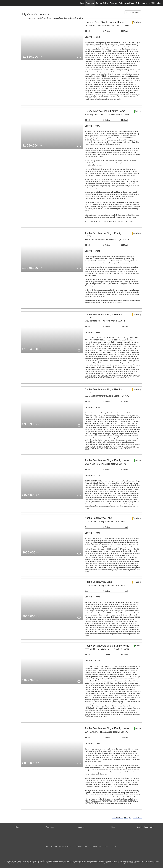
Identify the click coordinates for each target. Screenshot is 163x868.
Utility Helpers (141, 3)
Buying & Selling (102, 3)
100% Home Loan (155, 3)
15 (135, 818)
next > (139, 818)
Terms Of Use (51, 847)
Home (82, 3)
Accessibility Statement (86, 847)
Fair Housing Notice (108, 847)
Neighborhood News (127, 3)
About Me (114, 3)
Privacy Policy (66, 847)
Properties (90, 3)
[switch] (79, 57)
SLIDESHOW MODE (133, 12)
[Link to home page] (3, 3)
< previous (117, 818)
